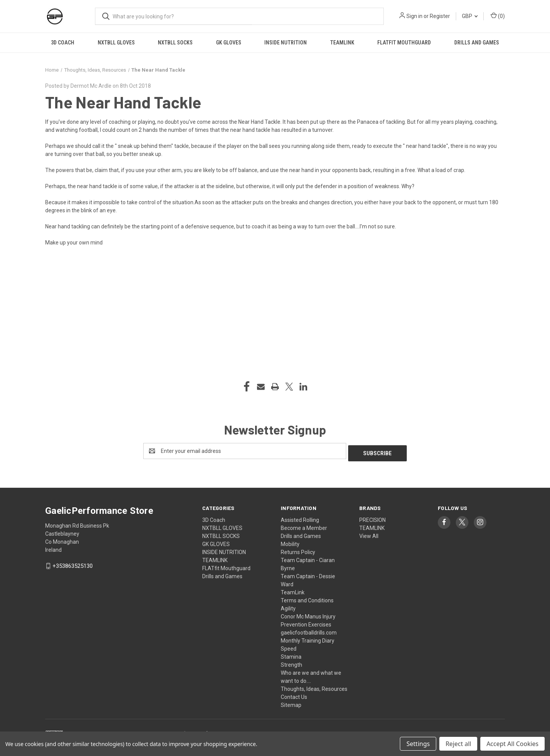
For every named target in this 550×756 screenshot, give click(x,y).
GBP (470, 16)
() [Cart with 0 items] (498, 16)
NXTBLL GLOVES (116, 43)
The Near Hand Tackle (123, 102)
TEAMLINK (342, 43)
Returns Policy (298, 550)
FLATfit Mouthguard (404, 43)
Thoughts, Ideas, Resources (314, 687)
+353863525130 (73, 564)
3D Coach (63, 43)
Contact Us (294, 695)
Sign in (414, 16)
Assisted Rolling (300, 518)
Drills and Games (477, 43)
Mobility (290, 542)
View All (369, 534)
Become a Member (304, 526)
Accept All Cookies (512, 744)
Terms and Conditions (307, 598)
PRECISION (372, 518)
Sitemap (291, 703)
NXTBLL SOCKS (175, 43)
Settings (418, 744)
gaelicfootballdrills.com (309, 630)
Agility (288, 606)
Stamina (291, 654)
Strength (291, 663)
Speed (289, 646)
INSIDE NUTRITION (286, 43)
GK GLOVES (229, 43)
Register (440, 16)
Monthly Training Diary (308, 638)
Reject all (458, 744)
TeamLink (293, 590)
